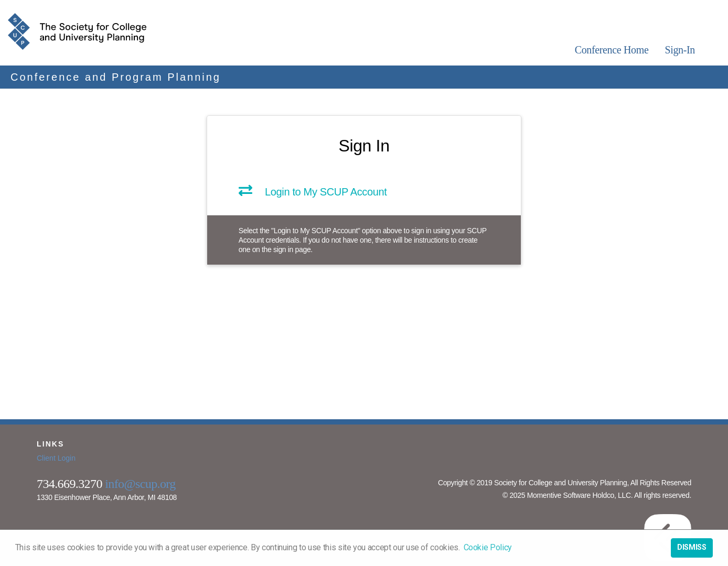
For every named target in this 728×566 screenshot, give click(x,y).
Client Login (56, 458)
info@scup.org (140, 484)
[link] (364, 194)
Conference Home (612, 50)
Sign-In (680, 50)
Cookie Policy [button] (488, 547)
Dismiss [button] (692, 547)
